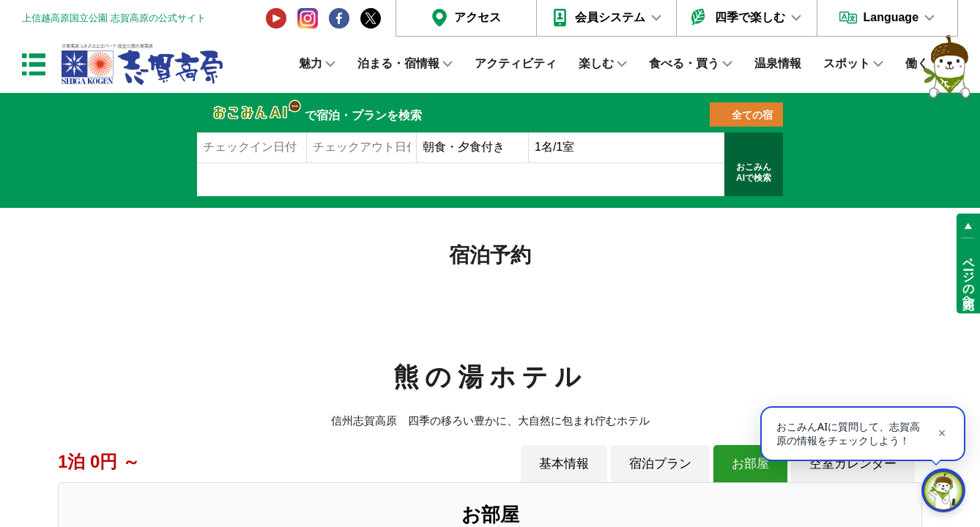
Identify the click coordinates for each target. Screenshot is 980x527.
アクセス (478, 17)
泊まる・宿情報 (398, 63)
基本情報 (564, 463)
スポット (847, 63)
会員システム (610, 17)
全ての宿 (752, 115)
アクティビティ (516, 63)
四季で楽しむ (750, 17)
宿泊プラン (660, 463)
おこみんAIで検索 (754, 173)
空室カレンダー (853, 463)
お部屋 (750, 463)
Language (891, 17)
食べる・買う (684, 63)
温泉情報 (778, 63)
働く (917, 63)
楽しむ (596, 63)
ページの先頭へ (969, 277)
